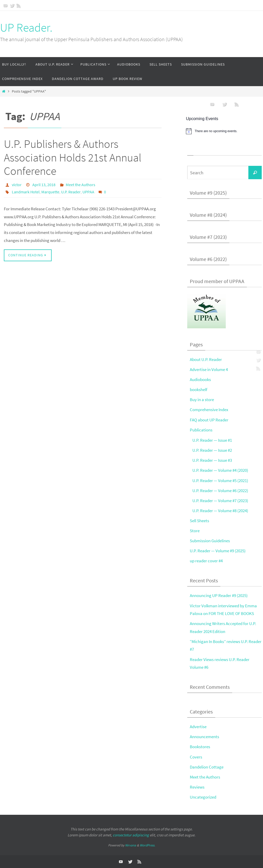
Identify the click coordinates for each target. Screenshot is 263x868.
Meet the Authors (81, 185)
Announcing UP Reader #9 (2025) (219, 595)
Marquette (50, 192)
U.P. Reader (71, 192)
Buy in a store (202, 400)
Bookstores (200, 747)
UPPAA (88, 192)
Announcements (204, 737)
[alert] (224, 131)
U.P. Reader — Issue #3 (212, 460)
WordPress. (147, 845)
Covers (196, 757)
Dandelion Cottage (207, 767)
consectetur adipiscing (131, 835)
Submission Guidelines (210, 541)
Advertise (198, 727)
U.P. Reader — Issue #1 (212, 440)
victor (17, 185)
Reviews (197, 787)
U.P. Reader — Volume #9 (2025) (218, 551)
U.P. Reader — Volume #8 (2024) (220, 511)
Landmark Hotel (26, 192)
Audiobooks (200, 379)
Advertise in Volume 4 (209, 369)
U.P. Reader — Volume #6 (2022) (220, 491)
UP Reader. (26, 28)
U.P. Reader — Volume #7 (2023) (220, 501)
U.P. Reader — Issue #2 (212, 450)
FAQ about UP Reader (209, 420)
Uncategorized (203, 797)
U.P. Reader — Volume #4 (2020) (220, 470)
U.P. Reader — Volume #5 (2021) (220, 481)
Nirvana (131, 845)
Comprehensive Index (209, 410)
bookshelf (199, 390)
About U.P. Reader (206, 359)
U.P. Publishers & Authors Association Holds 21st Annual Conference (73, 157)
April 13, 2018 (44, 185)
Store (195, 531)
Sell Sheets (199, 521)
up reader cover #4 (206, 561)
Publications (201, 430)
